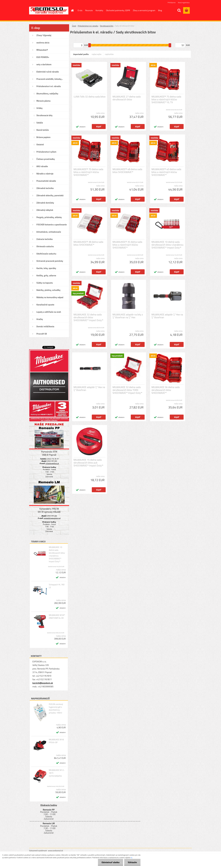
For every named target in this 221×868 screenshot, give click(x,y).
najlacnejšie (97, 54)
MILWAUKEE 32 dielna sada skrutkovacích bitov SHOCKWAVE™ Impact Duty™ (88, 317)
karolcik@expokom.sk (43, 683)
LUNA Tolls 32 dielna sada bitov (90, 97)
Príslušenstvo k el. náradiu (88, 26)
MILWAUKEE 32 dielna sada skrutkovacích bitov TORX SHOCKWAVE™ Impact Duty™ (127, 390)
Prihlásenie (172, 2)
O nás (80, 10)
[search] (179, 10)
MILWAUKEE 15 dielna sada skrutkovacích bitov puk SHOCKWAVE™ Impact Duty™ (88, 463)
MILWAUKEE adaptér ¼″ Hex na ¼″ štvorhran (89, 389)
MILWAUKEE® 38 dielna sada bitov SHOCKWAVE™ (88, 243)
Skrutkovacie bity (107, 26)
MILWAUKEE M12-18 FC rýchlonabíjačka (57, 773)
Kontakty (99, 10)
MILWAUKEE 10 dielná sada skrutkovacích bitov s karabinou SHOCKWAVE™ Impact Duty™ (57, 554)
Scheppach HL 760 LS (57, 586)
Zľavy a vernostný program (144, 10)
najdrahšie (109, 54)
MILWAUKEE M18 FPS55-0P (56, 741)
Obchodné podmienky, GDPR (118, 10)
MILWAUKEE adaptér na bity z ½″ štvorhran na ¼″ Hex (128, 316)
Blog (160, 10)
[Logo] (49, 11)
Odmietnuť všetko (111, 862)
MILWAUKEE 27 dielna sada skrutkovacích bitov (127, 98)
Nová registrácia (184, 2)
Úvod (74, 26)
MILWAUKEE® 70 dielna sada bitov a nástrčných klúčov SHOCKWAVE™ (88, 172)
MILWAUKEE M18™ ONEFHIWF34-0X (57, 617)
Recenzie (89, 10)
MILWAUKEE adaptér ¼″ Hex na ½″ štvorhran (167, 316)
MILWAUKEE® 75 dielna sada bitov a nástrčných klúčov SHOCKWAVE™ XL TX (166, 99)
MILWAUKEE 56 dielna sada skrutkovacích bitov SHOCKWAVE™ (166, 390)
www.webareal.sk (56, 851)
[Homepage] (72, 10)
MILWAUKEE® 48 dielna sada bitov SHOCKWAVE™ (127, 171)
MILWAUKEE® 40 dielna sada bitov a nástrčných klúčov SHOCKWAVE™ (166, 172)
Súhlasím (132, 862)
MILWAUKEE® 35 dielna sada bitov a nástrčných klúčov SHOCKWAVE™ (127, 245)
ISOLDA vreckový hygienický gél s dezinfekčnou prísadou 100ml (56, 708)
